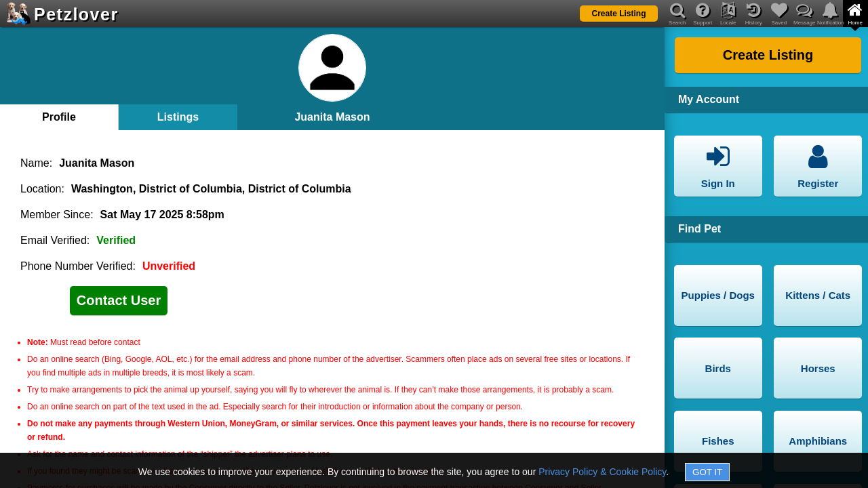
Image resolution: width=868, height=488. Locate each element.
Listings (178, 117)
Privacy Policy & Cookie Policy (602, 472)
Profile (59, 117)
